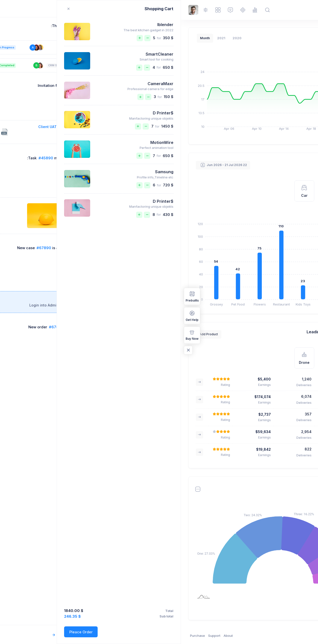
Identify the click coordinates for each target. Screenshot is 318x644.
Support (33, 636)
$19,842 (83, 449)
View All (215, 165)
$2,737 (84, 414)
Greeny (256, 415)
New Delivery (256, 128)
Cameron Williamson (247, 246)
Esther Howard (158, 414)
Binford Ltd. (257, 530)
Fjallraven (254, 357)
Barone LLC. (257, 546)
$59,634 (82, 432)
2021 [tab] (40, 38)
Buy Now (11, 335)
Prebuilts (11, 296)
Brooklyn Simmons (249, 200)
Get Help (11, 316)
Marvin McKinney (155, 449)
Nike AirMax (251, 376)
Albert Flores (254, 297)
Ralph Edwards (253, 219)
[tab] (266, 180)
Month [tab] (24, 38)
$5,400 (83, 379)
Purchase (17, 636)
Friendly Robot (249, 453)
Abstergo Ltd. (256, 513)
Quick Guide (227, 128)
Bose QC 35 (252, 396)
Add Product (219, 334)
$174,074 (82, 397)
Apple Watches (248, 434)
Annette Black (158, 397)
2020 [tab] (56, 38)
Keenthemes (275, 635)
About (47, 636)
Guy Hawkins (159, 432)
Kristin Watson (253, 270)
